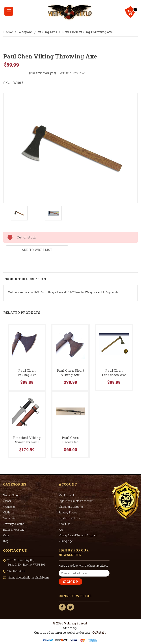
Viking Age (66, 541)
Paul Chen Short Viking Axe (70, 373)
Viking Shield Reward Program (78, 535)
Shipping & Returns (71, 507)
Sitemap (70, 628)
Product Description (25, 279)
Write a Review (72, 73)
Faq (61, 529)
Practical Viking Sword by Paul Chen (27, 442)
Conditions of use (69, 518)
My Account (66, 495)
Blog (6, 541)
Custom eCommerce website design (62, 632)
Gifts (6, 535)
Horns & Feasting (14, 529)
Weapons (9, 507)
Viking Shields (12, 495)
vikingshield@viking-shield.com (28, 577)
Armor (7, 501)
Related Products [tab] (22, 313)
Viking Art (10, 518)
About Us (64, 524)
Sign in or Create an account (76, 501)
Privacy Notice (68, 512)
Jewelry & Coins (14, 524)
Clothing (8, 512)
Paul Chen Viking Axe (27, 373)
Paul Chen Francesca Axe (114, 373)
